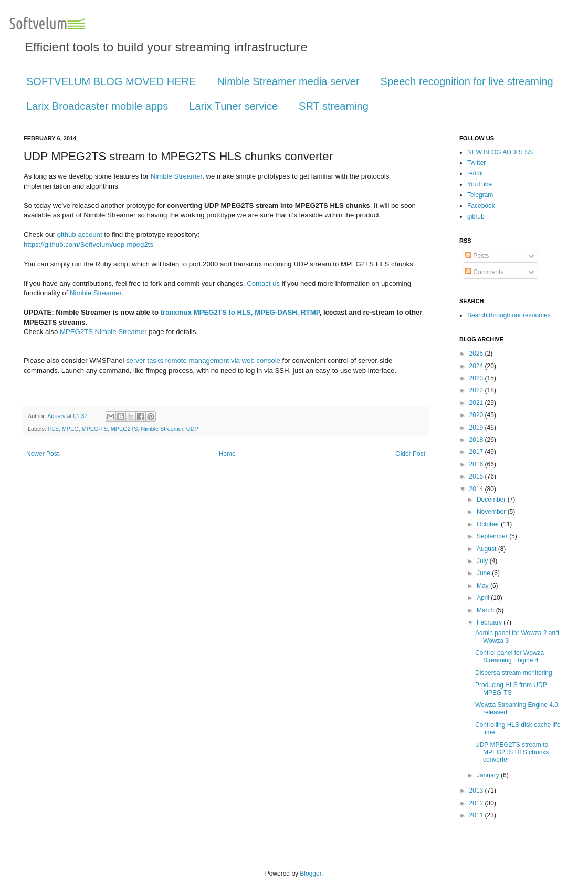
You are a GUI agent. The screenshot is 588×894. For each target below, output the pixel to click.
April (484, 598)
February (490, 622)
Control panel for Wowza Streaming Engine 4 (510, 657)
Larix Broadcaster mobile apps (97, 106)
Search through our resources (509, 315)
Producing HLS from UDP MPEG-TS (511, 689)
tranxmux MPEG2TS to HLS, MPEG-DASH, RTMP (240, 312)
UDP (192, 429)
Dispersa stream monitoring (514, 673)
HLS (53, 429)
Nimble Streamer (176, 176)
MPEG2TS (124, 429)
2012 (477, 803)
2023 (477, 378)
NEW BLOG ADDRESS (500, 152)
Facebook (481, 206)
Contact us (263, 283)
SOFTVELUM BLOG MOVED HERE (111, 81)
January (489, 775)
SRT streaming (334, 106)
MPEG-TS (95, 429)
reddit (475, 173)
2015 (477, 476)
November (492, 512)
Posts (477, 256)
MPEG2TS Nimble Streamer (103, 332)
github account (80, 235)
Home (227, 454)
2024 (477, 366)
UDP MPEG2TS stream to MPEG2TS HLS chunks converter (512, 752)
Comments (484, 272)
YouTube (480, 184)
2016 (477, 464)
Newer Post (43, 454)
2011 (477, 815)
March (486, 610)
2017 (477, 452)
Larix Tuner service (233, 106)
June (484, 573)
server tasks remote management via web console (203, 361)
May (484, 586)
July (483, 561)
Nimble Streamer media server (288, 81)
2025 (477, 354)
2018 (477, 440)
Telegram (480, 195)
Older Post (410, 454)
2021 (477, 403)
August (487, 549)
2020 (477, 415)
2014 (477, 489)
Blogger (311, 874)
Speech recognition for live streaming (467, 81)
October (489, 524)
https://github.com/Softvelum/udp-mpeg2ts (88, 245)
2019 (477, 428)
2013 (477, 791)
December (492, 500)
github (476, 216)
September (493, 536)
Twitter (476, 163)
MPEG (70, 429)
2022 (477, 390)
